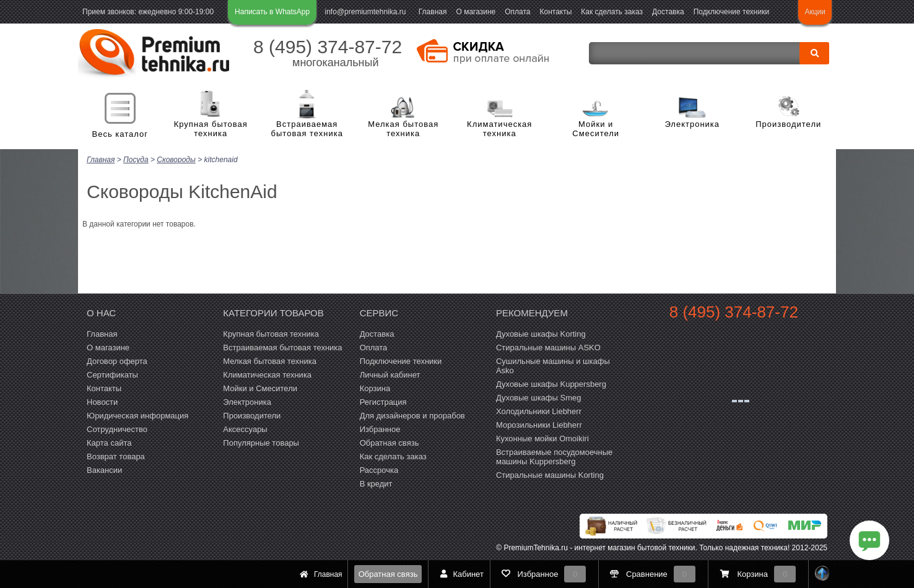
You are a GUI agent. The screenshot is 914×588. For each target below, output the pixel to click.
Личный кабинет (390, 374)
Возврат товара (116, 455)
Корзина (375, 387)
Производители (788, 124)
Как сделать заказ (612, 12)
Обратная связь (388, 574)
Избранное (380, 428)
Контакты (556, 12)
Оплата (517, 12)
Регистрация (383, 401)
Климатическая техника (499, 129)
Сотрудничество (117, 428)
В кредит (376, 482)
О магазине (476, 12)
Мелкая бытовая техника (403, 129)
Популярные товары (261, 442)
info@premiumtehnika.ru (366, 12)
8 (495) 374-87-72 (328, 47)
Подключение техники (731, 12)
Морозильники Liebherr (539, 424)
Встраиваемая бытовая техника (307, 129)
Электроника (692, 124)
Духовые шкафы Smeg (539, 396)
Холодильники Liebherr (539, 410)
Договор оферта (117, 360)
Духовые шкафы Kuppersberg (551, 383)
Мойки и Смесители (596, 129)
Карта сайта (109, 442)
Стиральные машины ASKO (548, 346)
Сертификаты (112, 374)
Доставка (668, 12)
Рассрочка (379, 469)
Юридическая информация (137, 414)
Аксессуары (245, 428)
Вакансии (104, 469)
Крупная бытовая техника (211, 129)
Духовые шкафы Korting (541, 333)
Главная (433, 12)
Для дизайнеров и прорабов (412, 414)
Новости (102, 401)
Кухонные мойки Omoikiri (542, 437)
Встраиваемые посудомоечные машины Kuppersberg (554, 456)
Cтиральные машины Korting (550, 474)
